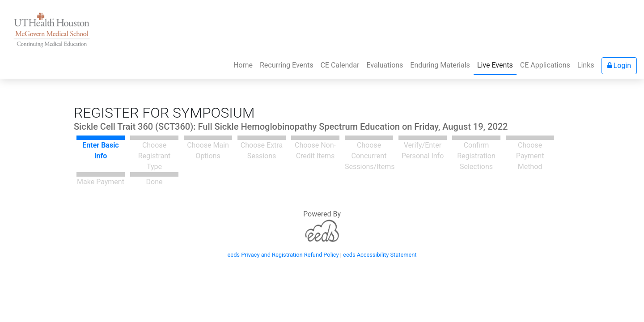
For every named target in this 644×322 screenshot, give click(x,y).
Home (245, 64)
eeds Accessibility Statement (380, 255)
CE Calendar (340, 65)
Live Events (495, 65)
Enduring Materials (440, 65)
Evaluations (385, 65)
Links (586, 65)
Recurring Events (286, 65)
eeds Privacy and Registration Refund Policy (283, 255)
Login (619, 66)
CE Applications (545, 65)
